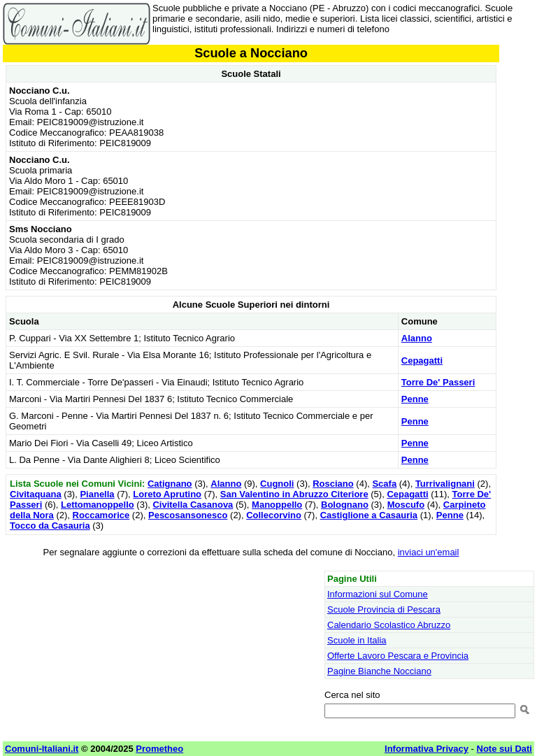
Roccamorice (101, 515)
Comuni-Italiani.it (42, 749)
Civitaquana (36, 494)
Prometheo (159, 749)
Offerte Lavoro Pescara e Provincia (398, 656)
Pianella (97, 494)
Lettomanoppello (98, 505)
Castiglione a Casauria (369, 515)
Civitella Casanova (193, 505)
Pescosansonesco (188, 515)
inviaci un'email (429, 552)
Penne (415, 399)
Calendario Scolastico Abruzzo (389, 625)
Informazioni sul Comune (378, 594)
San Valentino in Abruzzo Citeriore (294, 494)
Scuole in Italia (357, 640)
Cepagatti (422, 361)
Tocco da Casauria (50, 526)
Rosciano (333, 484)
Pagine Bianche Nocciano (379, 671)
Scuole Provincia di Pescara (384, 609)
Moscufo (406, 505)
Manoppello (277, 505)
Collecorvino (274, 515)
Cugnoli (277, 484)
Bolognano (345, 505)
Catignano (170, 484)
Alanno (417, 338)
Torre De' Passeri (438, 382)
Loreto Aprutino (167, 494)
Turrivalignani (445, 484)
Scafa (384, 484)
